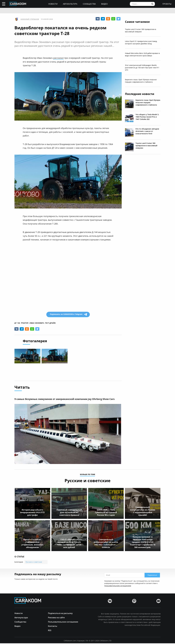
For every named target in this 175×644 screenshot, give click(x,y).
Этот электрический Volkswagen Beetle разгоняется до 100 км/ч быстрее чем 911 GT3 (142, 68)
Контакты (53, 627)
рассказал (58, 58)
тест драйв (50, 323)
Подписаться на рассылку (60, 614)
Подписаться (152, 576)
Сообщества (89, 4)
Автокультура (70, 4)
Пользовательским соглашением (118, 586)
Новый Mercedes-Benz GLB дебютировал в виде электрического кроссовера (142, 54)
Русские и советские (34, 563)
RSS (50, 631)
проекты (167, 4)
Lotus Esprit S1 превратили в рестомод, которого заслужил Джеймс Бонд (141, 42)
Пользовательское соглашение (63, 622)
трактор (25, 323)
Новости (53, 4)
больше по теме (88, 475)
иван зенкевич (37, 323)
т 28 (18, 323)
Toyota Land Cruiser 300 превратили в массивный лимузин (141, 30)
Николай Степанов (30, 19)
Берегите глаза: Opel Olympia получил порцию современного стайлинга (141, 81)
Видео (104, 4)
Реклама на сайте (56, 618)
